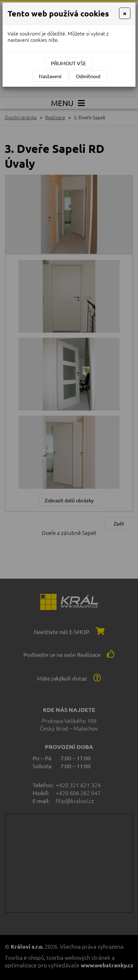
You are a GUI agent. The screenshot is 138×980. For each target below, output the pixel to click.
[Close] (125, 13)
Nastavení (50, 76)
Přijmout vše (69, 63)
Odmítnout (88, 76)
